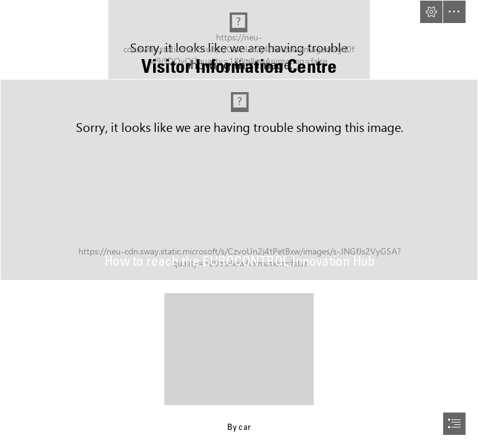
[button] (431, 12)
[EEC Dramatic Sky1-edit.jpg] (239, 180)
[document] (239, 224)
